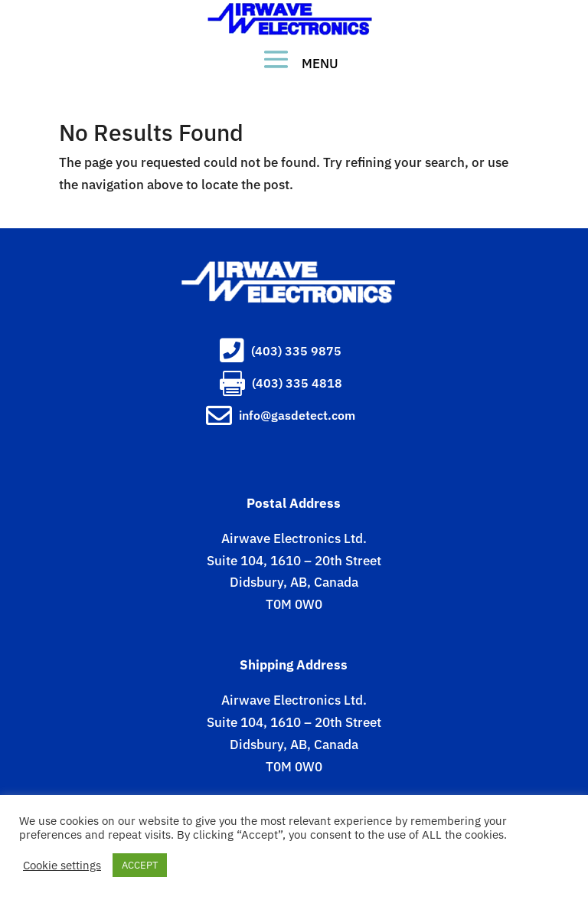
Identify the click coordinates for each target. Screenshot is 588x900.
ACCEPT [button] (140, 865)
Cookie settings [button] (62, 866)
